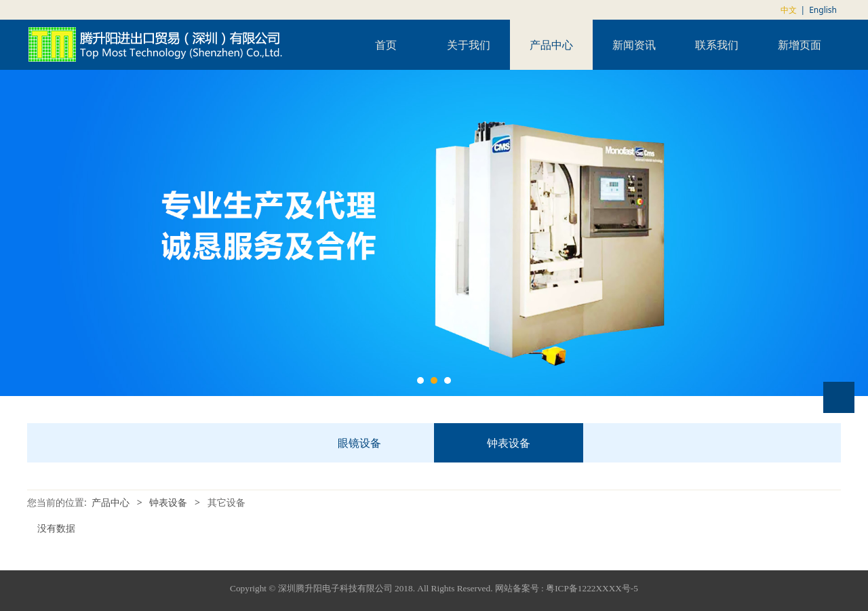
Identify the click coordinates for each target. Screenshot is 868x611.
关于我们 (469, 45)
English (823, 10)
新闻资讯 (634, 45)
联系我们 (717, 45)
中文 (789, 10)
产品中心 (551, 45)
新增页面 (800, 45)
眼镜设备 (359, 443)
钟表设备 (509, 443)
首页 (386, 45)
